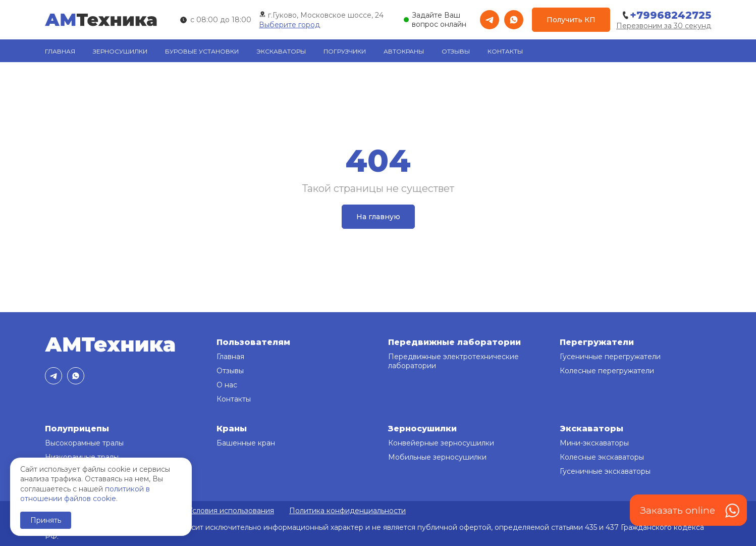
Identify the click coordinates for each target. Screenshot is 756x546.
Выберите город (289, 25)
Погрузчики (345, 51)
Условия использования (231, 511)
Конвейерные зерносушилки (441, 443)
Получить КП (571, 20)
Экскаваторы (281, 51)
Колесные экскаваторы (602, 457)
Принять (46, 520)
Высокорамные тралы (84, 443)
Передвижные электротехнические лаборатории (453, 361)
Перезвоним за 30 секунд (664, 26)
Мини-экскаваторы (594, 443)
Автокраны (404, 51)
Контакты (505, 51)
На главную (378, 217)
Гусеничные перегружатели (610, 357)
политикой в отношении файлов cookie (85, 494)
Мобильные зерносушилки (437, 457)
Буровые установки (202, 51)
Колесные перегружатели (607, 371)
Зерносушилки (120, 51)
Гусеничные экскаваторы (605, 471)
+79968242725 (666, 15)
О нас (227, 385)
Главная (60, 51)
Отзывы (456, 51)
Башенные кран (246, 443)
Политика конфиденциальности (347, 511)
